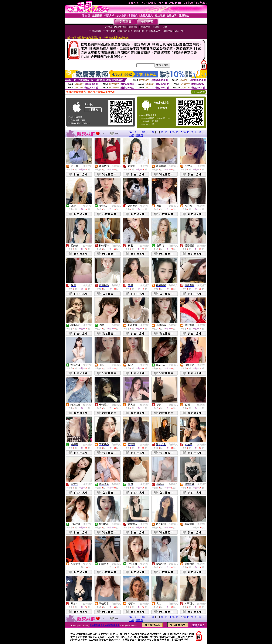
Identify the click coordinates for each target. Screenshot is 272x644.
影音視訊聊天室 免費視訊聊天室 (105, 625)
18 (184, 132)
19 (188, 132)
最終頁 (139, 135)
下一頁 (198, 132)
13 (166, 132)
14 (170, 132)
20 (192, 132)
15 (173, 132)
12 (162, 132)
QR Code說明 (198, 92)
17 (181, 132)
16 (177, 132)
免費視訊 (88, 166)
